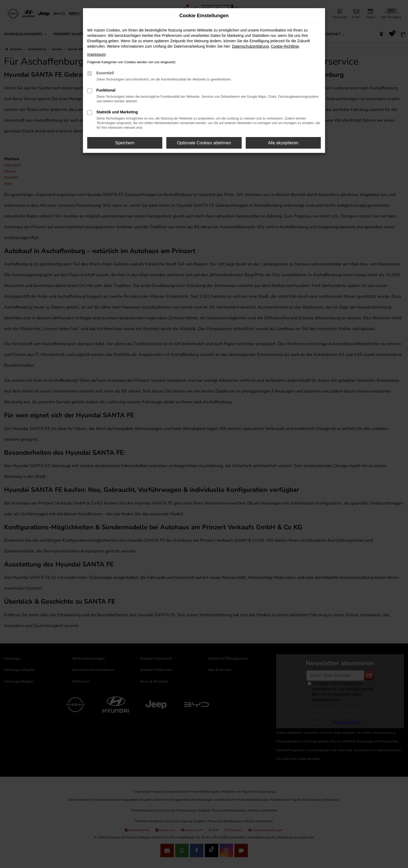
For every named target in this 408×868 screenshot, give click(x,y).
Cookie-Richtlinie (285, 46)
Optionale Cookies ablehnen (204, 143)
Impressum (96, 54)
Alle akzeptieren (283, 143)
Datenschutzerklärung (250, 46)
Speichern (125, 143)
